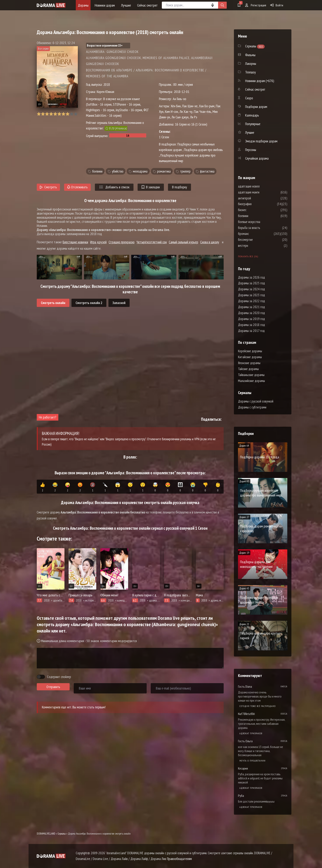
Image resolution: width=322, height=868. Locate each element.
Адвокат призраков (251, 733)
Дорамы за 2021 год (251, 307)
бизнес (255, 210)
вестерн (255, 246)
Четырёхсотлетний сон (152, 242)
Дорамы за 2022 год (251, 301)
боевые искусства (261, 222)
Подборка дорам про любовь (203, 150)
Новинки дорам (105, 5)
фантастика (207, 171)
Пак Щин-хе (190, 106)
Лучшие (126, 5)
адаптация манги (261, 192)
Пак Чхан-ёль (202, 112)
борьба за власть (261, 228)
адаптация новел (261, 186)
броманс (256, 234)
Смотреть (48, 187)
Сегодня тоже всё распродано (258, 706)
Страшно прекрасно (122, 242)
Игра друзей (98, 242)
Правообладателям (179, 859)
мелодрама (140, 171)
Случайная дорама (257, 158)
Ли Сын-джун (180, 117)
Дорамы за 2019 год (251, 319)
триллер (185, 171)
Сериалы (62, 834)
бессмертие (258, 240)
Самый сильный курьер (183, 242)
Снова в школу (210, 242)
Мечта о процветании (252, 761)
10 (76, 114)
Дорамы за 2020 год (251, 313)
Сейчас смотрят (147, 5)
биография (257, 204)
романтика (164, 171)
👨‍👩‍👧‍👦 (180, 487)
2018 (107, 84)
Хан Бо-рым (207, 106)
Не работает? (48, 417)
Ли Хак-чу (186, 112)
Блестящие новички (75, 242)
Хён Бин (176, 106)
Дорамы (83, 5)
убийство (118, 171)
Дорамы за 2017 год (251, 331)
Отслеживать (77, 187)
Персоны (251, 150)
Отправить (53, 687)
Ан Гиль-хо (179, 99)
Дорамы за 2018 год (251, 325)
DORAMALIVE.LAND (46, 834)
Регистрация (256, 5)
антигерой (257, 198)
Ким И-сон (171, 112)
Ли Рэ (194, 117)
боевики (97, 171)
